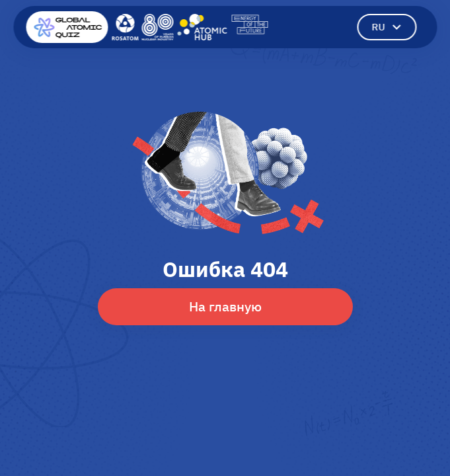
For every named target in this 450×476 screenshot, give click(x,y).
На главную (225, 306)
